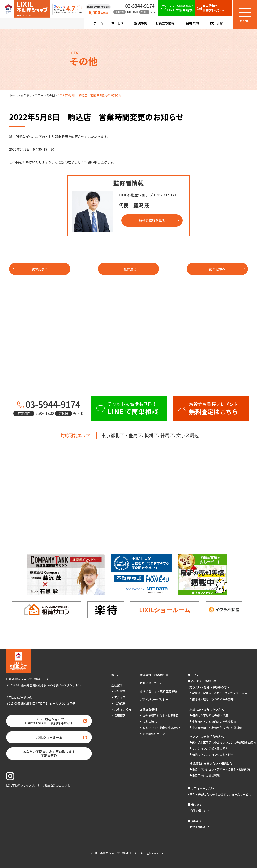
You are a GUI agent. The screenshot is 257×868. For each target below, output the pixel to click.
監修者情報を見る (152, 220)
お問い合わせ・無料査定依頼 (158, 691)
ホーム (98, 23)
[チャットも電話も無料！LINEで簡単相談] (177, 8)
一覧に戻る (128, 269)
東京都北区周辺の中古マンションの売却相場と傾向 (224, 742)
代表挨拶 (120, 703)
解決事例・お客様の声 (154, 675)
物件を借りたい (200, 811)
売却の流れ (150, 722)
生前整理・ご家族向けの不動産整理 (214, 722)
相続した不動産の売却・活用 (210, 715)
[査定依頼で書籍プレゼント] (214, 8)
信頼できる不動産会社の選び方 (162, 728)
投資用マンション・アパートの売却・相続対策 (221, 769)
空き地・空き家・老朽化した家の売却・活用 (220, 693)
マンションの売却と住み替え (210, 749)
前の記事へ (217, 269)
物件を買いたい (199, 827)
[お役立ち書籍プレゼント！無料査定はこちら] (211, 409)
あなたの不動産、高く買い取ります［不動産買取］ (49, 754)
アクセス (120, 697)
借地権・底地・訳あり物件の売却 (213, 699)
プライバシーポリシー (154, 699)
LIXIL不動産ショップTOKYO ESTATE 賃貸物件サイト (49, 721)
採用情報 (120, 715)
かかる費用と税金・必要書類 (161, 715)
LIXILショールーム (165, 610)
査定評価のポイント (155, 734)
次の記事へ (40, 269)
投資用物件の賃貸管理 (206, 775)
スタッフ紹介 (123, 709)
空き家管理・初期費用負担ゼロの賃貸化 (217, 728)
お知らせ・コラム (32, 95)
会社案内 (120, 691)
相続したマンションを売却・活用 (213, 755)
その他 (51, 95)
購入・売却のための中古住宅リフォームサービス (220, 794)
